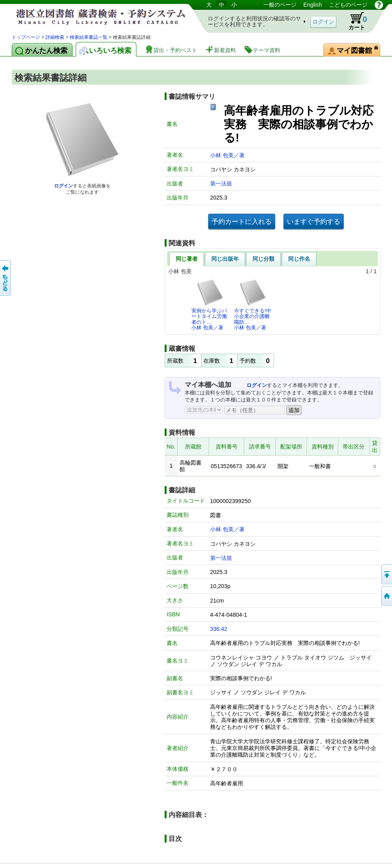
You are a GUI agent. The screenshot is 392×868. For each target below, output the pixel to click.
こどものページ (348, 5)
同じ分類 (263, 259)
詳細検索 (55, 37)
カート (354, 21)
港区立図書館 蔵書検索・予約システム (94, 17)
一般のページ (280, 5)
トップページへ (386, 596)
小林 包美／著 (227, 155)
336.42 (219, 629)
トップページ (26, 37)
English (313, 5)
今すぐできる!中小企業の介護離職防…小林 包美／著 (253, 305)
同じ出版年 (225, 259)
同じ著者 (187, 259)
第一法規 (221, 183)
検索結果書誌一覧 (89, 37)
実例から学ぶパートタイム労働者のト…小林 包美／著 (209, 305)
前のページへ (6, 278)
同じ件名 (299, 259)
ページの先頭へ (386, 574)
